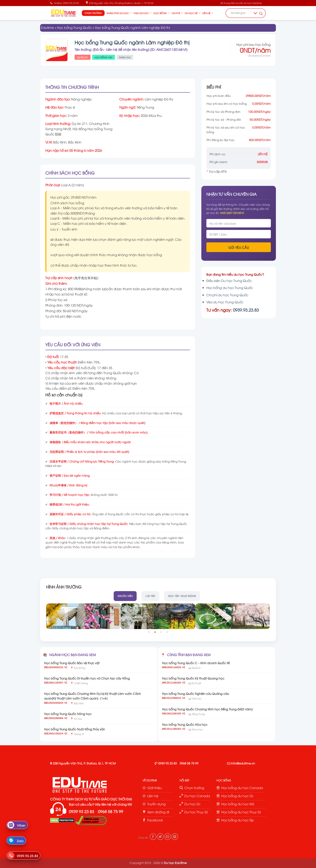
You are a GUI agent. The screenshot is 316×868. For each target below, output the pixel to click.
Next (272, 616)
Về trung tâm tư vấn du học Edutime (241, 3)
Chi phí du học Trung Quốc (227, 295)
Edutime (47, 27)
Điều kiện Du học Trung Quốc (229, 281)
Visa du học (142, 13)
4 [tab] (167, 632)
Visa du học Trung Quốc (225, 302)
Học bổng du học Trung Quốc (230, 288)
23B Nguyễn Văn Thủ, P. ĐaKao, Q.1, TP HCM (84, 763)
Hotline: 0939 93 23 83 (65, 3)
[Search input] (241, 13)
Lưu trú (150, 596)
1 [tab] (149, 632)
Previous (44, 616)
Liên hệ (208, 13)
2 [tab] (155, 632)
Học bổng (161, 13)
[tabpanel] (83, 616)
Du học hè (193, 13)
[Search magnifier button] (261, 14)
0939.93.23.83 (246, 310)
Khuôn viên (125, 596)
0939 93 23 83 (167, 763)
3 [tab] (161, 632)
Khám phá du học (119, 13)
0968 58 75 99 (189, 763)
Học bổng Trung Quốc (74, 27)
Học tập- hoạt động (182, 596)
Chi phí (177, 13)
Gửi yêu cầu (239, 247)
